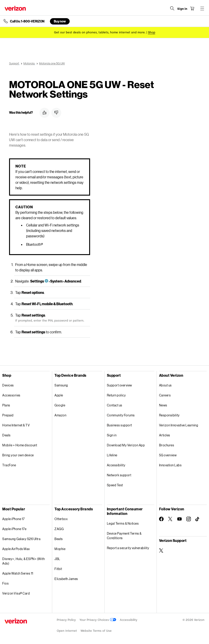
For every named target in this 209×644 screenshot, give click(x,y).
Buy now (60, 21)
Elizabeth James (66, 579)
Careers (165, 395)
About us (165, 385)
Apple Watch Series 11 (18, 573)
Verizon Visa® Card (16, 593)
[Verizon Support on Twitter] (161, 551)
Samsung (61, 385)
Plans (6, 405)
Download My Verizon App (126, 445)
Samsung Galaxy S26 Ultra (21, 539)
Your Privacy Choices (98, 620)
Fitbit (58, 569)
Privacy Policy (66, 620)
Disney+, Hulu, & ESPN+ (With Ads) (23, 561)
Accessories (11, 395)
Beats (59, 539)
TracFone (9, 465)
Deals (6, 435)
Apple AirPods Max (16, 549)
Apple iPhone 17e (14, 529)
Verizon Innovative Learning (179, 425)
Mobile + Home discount (20, 445)
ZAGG (59, 529)
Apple (59, 395)
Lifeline (112, 455)
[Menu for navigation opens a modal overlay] (202, 8)
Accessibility (116, 465)
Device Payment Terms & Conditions (124, 536)
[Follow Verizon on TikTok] (198, 519)
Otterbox (61, 519)
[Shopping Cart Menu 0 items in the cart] (192, 8)
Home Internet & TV (16, 425)
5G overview (168, 455)
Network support (119, 475)
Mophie (60, 549)
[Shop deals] (152, 32)
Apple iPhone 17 (14, 519)
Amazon (60, 415)
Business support (119, 425)
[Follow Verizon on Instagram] (189, 519)
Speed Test (115, 485)
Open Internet (67, 631)
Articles (165, 435)
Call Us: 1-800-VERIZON (27, 21)
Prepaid (8, 415)
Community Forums (121, 415)
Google (60, 405)
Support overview (119, 385)
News (163, 405)
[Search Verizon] (172, 8)
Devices (8, 385)
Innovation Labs (170, 465)
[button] (44, 113)
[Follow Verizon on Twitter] (170, 519)
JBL (57, 559)
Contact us (115, 405)
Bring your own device (18, 455)
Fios (5, 583)
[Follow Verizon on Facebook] (161, 519)
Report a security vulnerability (128, 548)
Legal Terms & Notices (123, 523)
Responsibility (169, 415)
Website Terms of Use (96, 631)
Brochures (167, 445)
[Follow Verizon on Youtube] (179, 519)
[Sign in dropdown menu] (182, 9)
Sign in (112, 435)
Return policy (116, 395)
